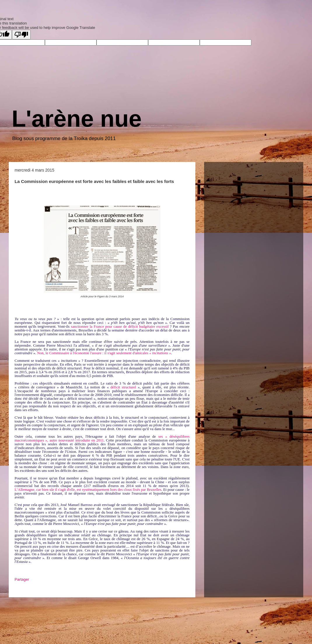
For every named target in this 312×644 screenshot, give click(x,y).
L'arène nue (77, 119)
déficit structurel (123, 387)
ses (161, 436)
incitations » (162, 353)
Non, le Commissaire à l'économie (64, 353)
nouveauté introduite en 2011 (81, 440)
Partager (22, 579)
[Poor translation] (21, 35)
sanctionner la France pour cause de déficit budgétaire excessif (120, 326)
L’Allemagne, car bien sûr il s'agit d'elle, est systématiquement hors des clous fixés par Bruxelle (87, 489)
